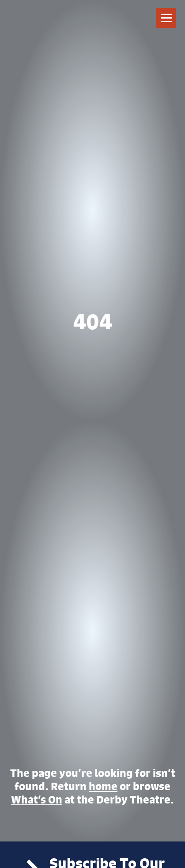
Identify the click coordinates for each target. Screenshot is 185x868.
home (103, 786)
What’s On (37, 799)
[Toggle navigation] (166, 18)
